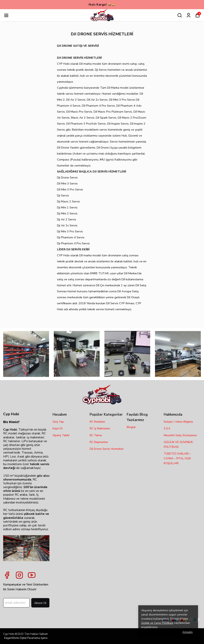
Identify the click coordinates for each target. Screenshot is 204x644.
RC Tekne (96, 435)
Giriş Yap (58, 422)
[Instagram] (19, 575)
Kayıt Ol (58, 429)
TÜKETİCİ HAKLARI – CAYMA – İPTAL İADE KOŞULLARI (177, 458)
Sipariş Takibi (61, 435)
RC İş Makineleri (100, 429)
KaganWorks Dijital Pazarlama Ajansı (26, 638)
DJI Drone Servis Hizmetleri (107, 449)
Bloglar (131, 427)
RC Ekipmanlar (99, 442)
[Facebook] (7, 575)
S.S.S (167, 429)
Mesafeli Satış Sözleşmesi (180, 435)
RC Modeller (97, 422)
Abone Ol (40, 603)
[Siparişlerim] (189, 15)
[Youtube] (32, 575)
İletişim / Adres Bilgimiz (178, 422)
